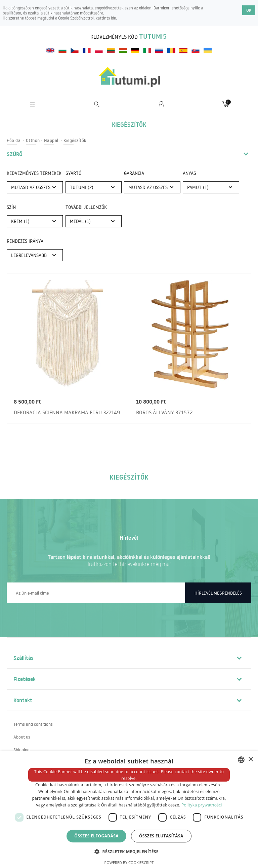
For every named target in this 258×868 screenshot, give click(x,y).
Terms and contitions (33, 724)
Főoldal (14, 140)
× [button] (250, 760)
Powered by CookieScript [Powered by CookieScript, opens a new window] (129, 862)
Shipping (21, 750)
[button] (129, 851)
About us (22, 737)
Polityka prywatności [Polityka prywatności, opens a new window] (202, 805)
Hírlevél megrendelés (218, 593)
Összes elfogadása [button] (96, 836)
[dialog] (129, 810)
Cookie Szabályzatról (76, 18)
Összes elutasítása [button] (161, 836)
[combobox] (241, 760)
